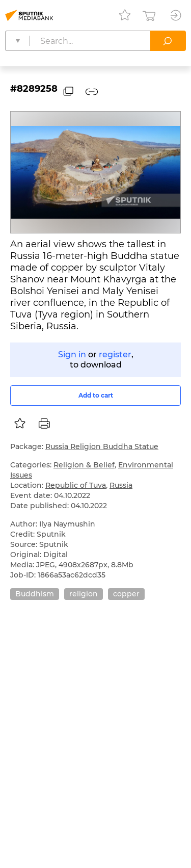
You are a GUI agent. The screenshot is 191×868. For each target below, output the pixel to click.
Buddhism (35, 594)
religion (84, 594)
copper (126, 594)
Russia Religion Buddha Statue (102, 446)
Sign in (72, 354)
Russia (121, 485)
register (115, 354)
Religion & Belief (84, 465)
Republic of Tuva (76, 485)
